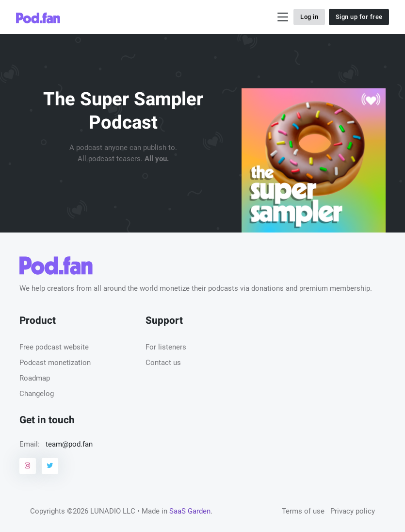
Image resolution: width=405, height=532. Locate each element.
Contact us (163, 363)
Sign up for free (359, 17)
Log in (309, 17)
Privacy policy (353, 511)
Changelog (37, 394)
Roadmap (35, 378)
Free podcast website (54, 347)
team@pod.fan (69, 444)
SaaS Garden (190, 511)
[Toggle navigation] (283, 17)
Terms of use (303, 511)
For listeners (166, 347)
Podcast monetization (55, 363)
